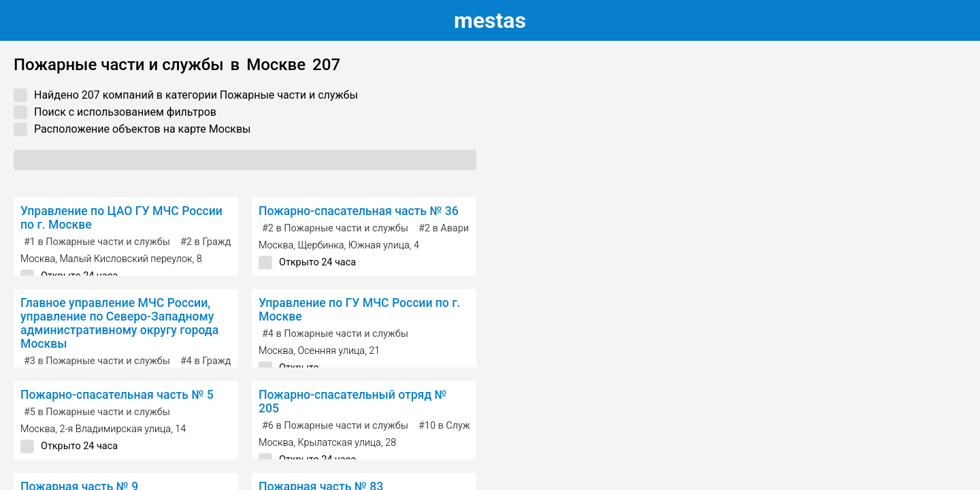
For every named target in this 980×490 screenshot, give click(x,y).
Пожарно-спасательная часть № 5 (117, 395)
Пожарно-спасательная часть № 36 (359, 211)
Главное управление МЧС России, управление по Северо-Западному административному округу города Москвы (119, 323)
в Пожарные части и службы (97, 242)
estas (490, 20)
